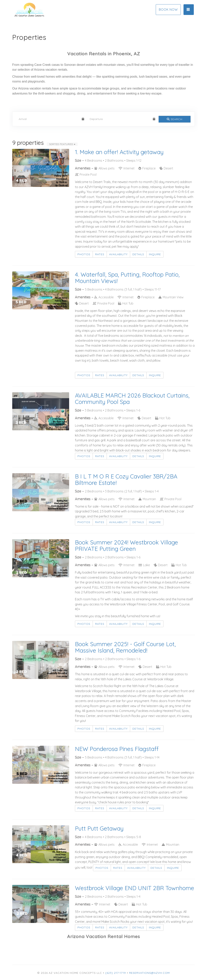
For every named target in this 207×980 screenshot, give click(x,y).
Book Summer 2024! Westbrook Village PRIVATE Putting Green (127, 546)
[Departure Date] (120, 119)
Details (138, 254)
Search (175, 119)
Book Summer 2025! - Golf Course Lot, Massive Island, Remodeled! (125, 647)
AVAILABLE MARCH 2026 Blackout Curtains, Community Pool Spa (132, 399)
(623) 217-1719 (116, 973)
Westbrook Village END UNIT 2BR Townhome (135, 888)
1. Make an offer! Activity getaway (119, 152)
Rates (100, 254)
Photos (84, 254)
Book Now (168, 10)
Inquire (155, 254)
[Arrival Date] (49, 119)
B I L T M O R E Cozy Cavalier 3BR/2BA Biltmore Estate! (126, 480)
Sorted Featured (62, 144)
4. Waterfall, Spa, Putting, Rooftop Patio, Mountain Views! (127, 278)
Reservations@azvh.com (149, 973)
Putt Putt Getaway (99, 828)
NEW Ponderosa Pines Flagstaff (117, 749)
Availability (118, 254)
